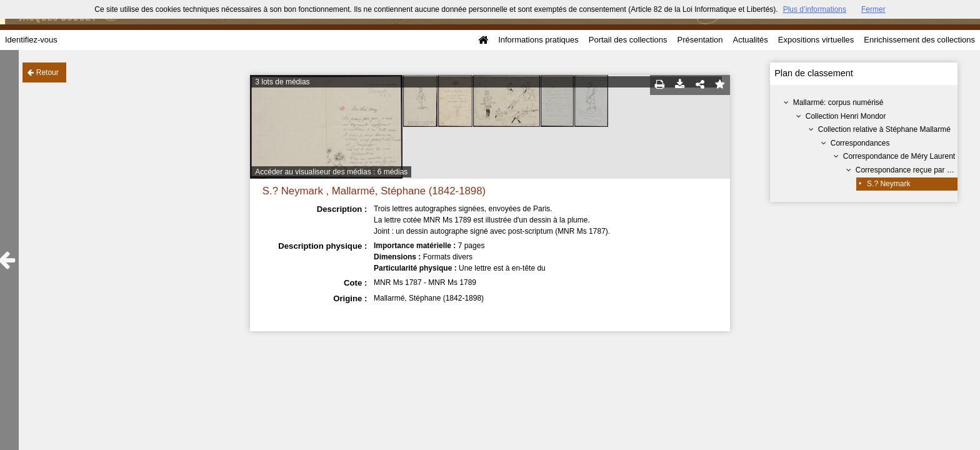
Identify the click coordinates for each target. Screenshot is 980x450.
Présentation (700, 40)
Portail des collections (628, 40)
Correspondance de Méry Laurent (899, 156)
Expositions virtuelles (816, 40)
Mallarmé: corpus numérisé (838, 102)
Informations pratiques (538, 40)
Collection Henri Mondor (846, 116)
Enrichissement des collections (919, 40)
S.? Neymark (888, 184)
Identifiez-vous (31, 40)
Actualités (750, 40)
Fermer (873, 9)
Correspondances (860, 143)
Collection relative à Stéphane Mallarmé (884, 129)
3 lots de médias (282, 82)
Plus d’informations (815, 9)
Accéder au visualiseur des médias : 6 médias (331, 172)
